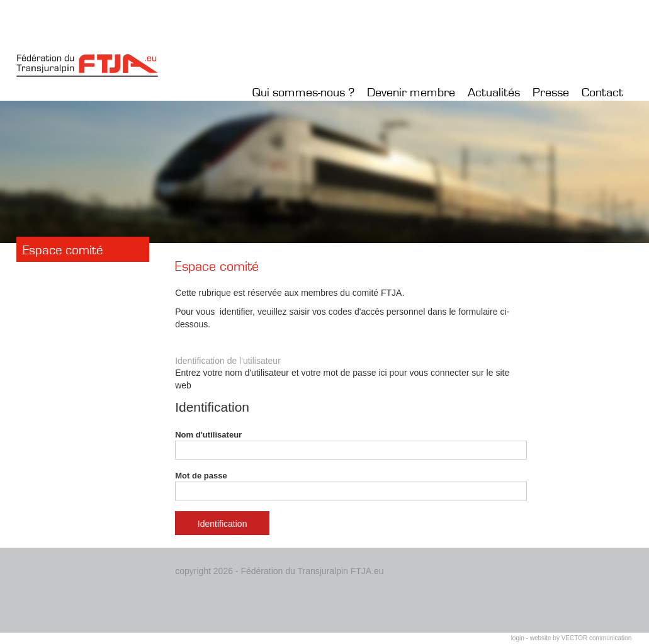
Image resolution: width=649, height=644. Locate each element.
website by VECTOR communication (581, 638)
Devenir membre (411, 93)
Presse (551, 93)
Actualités (494, 93)
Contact (602, 93)
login (518, 638)
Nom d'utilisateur (351, 445)
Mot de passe (351, 486)
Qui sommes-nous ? (303, 93)
